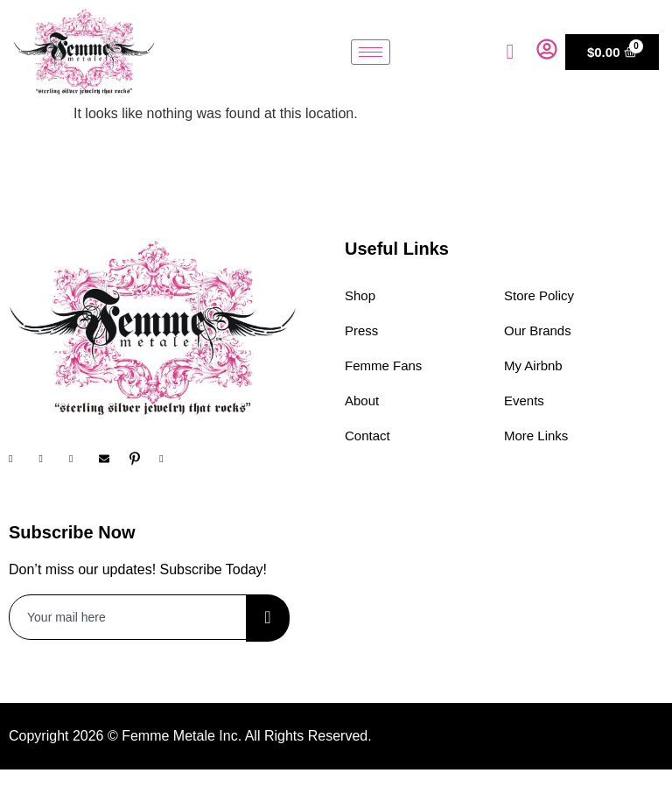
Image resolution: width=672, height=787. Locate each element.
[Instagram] (52, 459)
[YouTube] (172, 459)
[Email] (112, 459)
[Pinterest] (143, 459)
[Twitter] (82, 459)
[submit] (268, 618)
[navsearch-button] (510, 52)
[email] (128, 617)
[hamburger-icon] (371, 52)
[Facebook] (22, 459)
